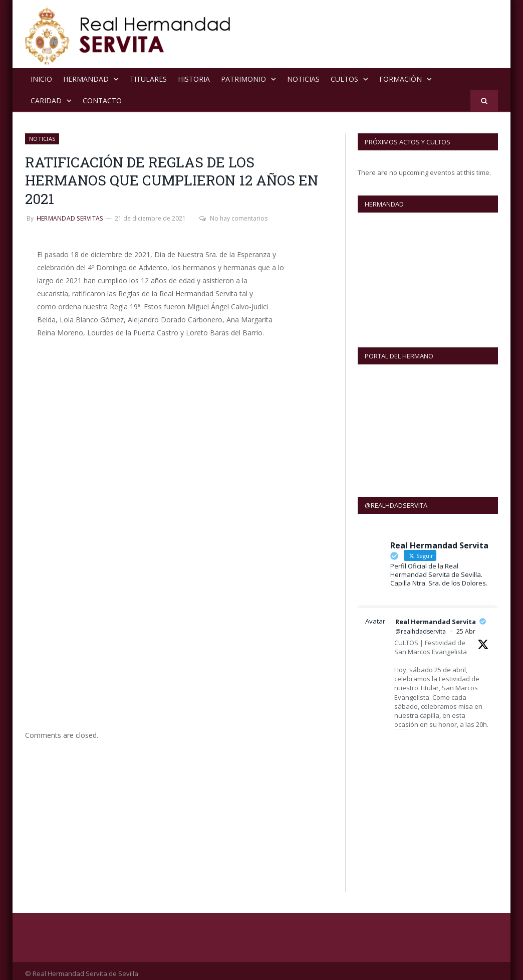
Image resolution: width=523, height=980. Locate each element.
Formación (401, 78)
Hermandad (86, 78)
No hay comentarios (232, 218)
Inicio (41, 78)
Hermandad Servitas (70, 218)
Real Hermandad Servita (436, 616)
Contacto (102, 100)
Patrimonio (243, 78)
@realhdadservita (421, 625)
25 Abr (466, 625)
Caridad (46, 100)
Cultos (344, 78)
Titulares (148, 78)
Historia (194, 78)
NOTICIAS (303, 78)
